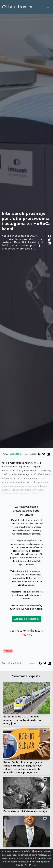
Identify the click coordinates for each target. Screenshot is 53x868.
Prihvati (33, 865)
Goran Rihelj (16, 454)
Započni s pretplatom (26, 619)
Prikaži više (22, 865)
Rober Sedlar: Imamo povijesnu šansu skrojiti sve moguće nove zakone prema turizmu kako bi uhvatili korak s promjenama (23, 767)
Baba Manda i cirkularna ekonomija (25, 811)
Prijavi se (27, 635)
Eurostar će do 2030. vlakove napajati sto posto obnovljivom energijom (22, 720)
